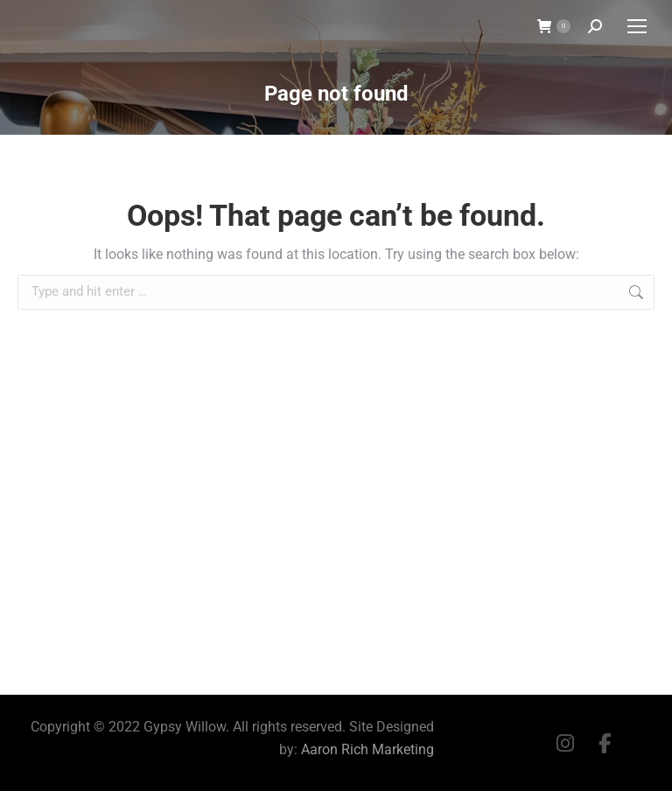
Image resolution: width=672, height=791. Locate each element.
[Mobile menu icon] (637, 26)
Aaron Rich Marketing (367, 749)
